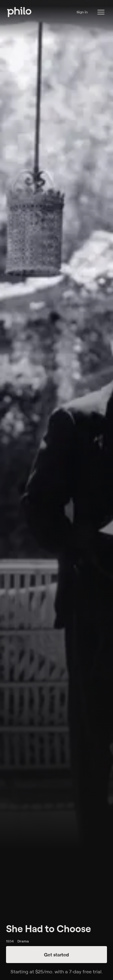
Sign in (82, 12)
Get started (56, 955)
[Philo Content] (101, 12)
